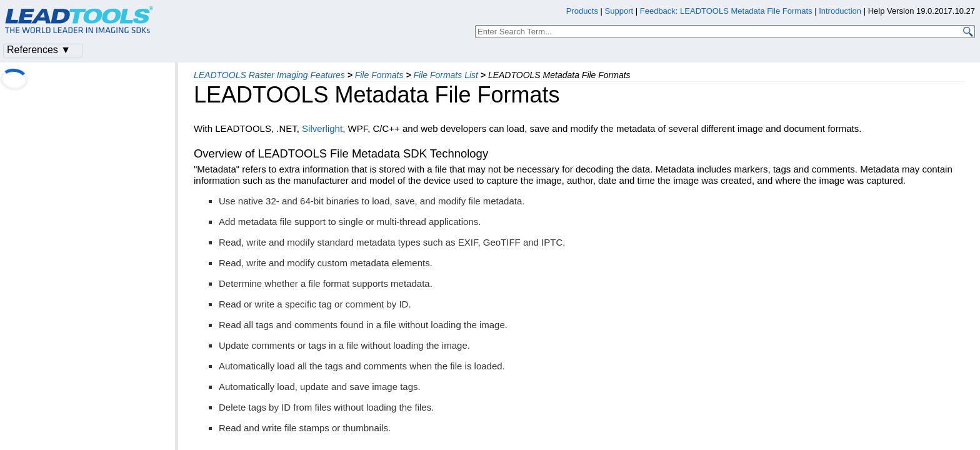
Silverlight (322, 128)
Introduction (840, 11)
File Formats (379, 75)
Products (582, 11)
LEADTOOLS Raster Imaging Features (269, 75)
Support (619, 11)
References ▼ (39, 50)
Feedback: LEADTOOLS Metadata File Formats (726, 11)
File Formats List (445, 75)
